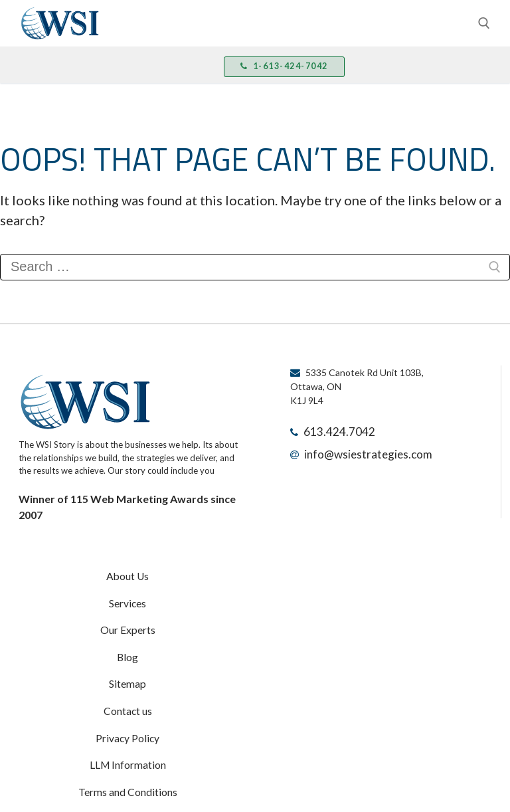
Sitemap (127, 668)
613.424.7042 (332, 430)
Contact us (128, 691)
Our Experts (128, 621)
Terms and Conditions (128, 761)
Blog (127, 645)
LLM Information (127, 738)
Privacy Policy (128, 714)
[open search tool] (484, 23)
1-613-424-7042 (280, 66)
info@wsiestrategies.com (357, 450)
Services (127, 598)
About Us (128, 575)
